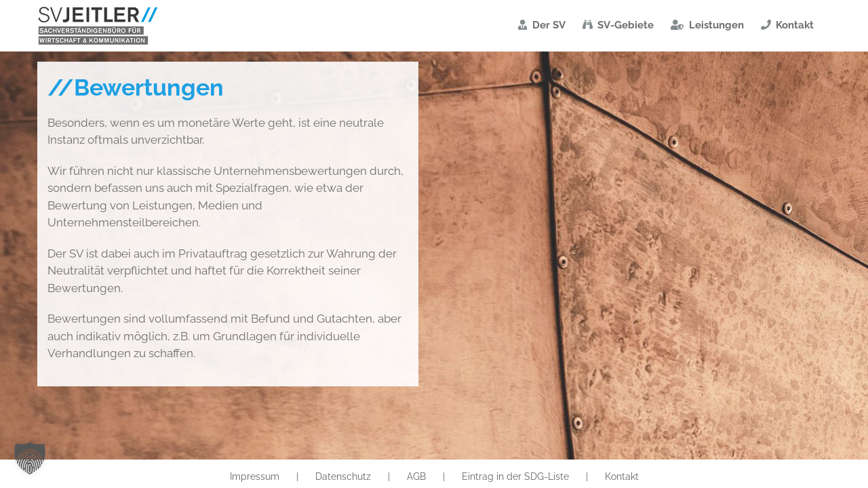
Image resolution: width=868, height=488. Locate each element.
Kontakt (622, 476)
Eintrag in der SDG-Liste (515, 476)
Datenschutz (343, 476)
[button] (30, 458)
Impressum (255, 476)
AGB (416, 476)
